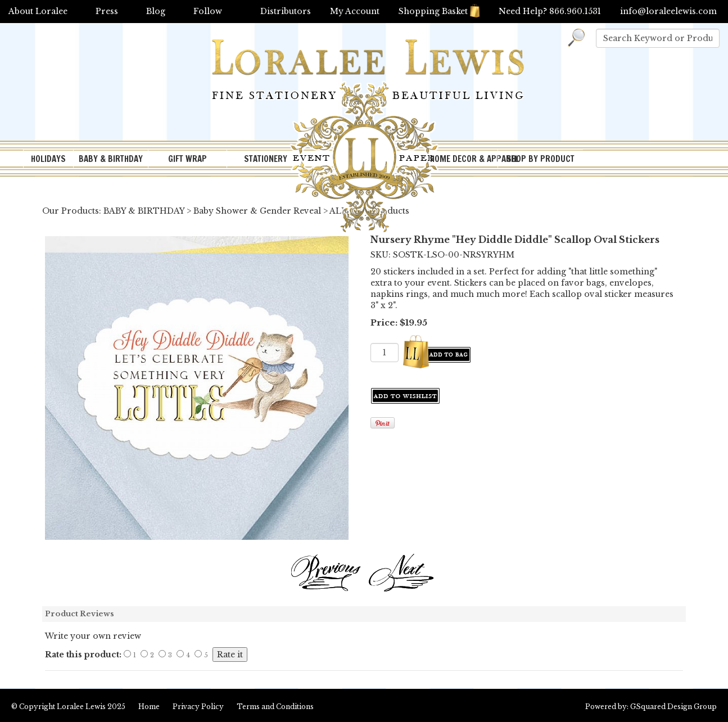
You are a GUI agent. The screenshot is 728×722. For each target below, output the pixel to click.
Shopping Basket (439, 11)
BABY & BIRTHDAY (111, 159)
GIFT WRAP (187, 159)
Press (107, 11)
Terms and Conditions (275, 707)
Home (149, 707)
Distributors (286, 11)
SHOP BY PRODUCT (541, 159)
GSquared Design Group (673, 707)
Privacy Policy (198, 707)
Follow (208, 11)
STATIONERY (266, 159)
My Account (355, 11)
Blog (156, 11)
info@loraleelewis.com (668, 11)
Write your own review (93, 636)
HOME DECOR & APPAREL (464, 159)
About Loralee (38, 11)
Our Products (71, 211)
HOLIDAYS (48, 159)
